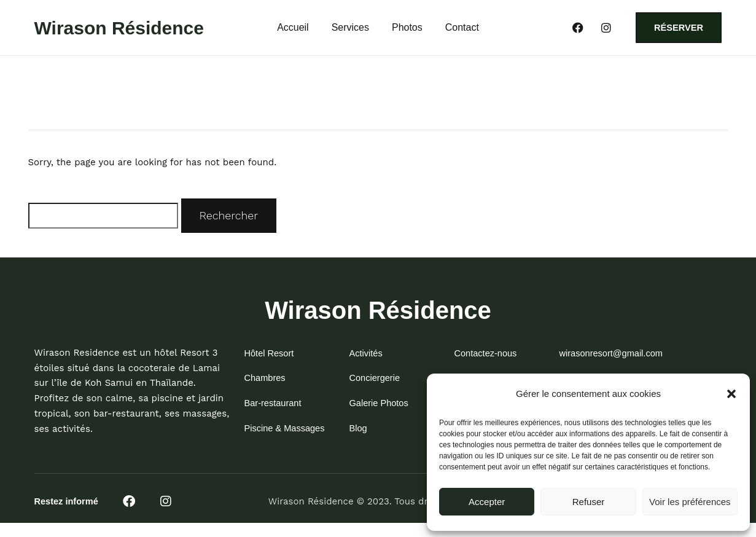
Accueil (293, 29)
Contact (462, 29)
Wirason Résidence (119, 29)
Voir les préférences (690, 502)
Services (350, 29)
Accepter (487, 502)
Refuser (589, 502)
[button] (731, 394)
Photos (407, 29)
